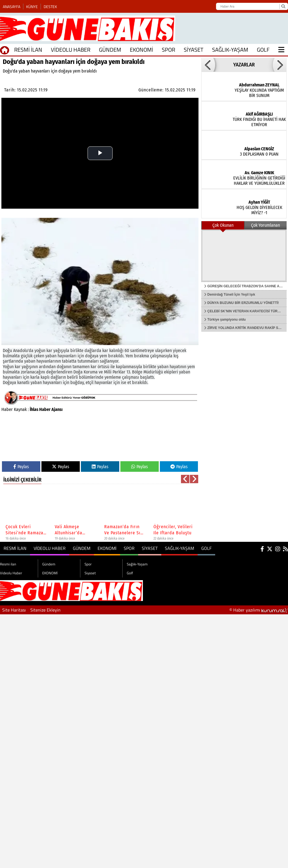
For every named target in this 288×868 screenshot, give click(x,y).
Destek (50, 7)
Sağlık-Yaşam (230, 50)
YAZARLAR (244, 65)
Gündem (110, 50)
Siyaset (194, 50)
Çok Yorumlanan (265, 225)
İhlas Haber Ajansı (46, 409)
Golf (263, 50)
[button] (208, 65)
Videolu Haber (71, 50)
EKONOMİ (141, 50)
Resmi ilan (28, 50)
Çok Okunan (223, 225)
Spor (168, 50)
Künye (32, 7)
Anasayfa (12, 7)
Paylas (21, 467)
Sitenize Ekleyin (45, 610)
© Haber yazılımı (259, 610)
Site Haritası (14, 610)
